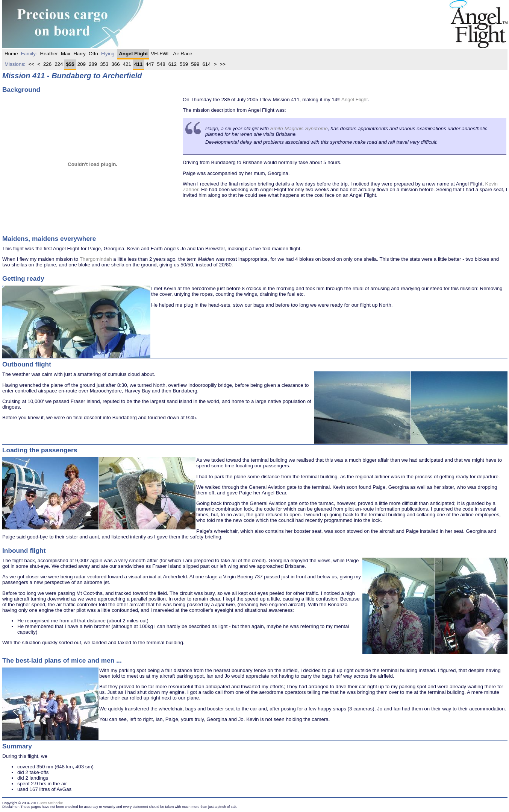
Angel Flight (133, 54)
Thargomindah (96, 259)
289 (93, 64)
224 (59, 64)
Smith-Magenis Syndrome (299, 128)
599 (195, 64)
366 (115, 64)
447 (150, 64)
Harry (80, 54)
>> (223, 64)
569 (184, 64)
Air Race (183, 54)
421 (127, 64)
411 (138, 64)
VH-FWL (160, 54)
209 (82, 64)
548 (161, 64)
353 (104, 64)
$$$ (70, 64)
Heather (49, 54)
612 (173, 64)
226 (47, 64)
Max (66, 54)
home (11, 54)
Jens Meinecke (51, 803)
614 (206, 64)
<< (32, 64)
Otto (93, 54)
